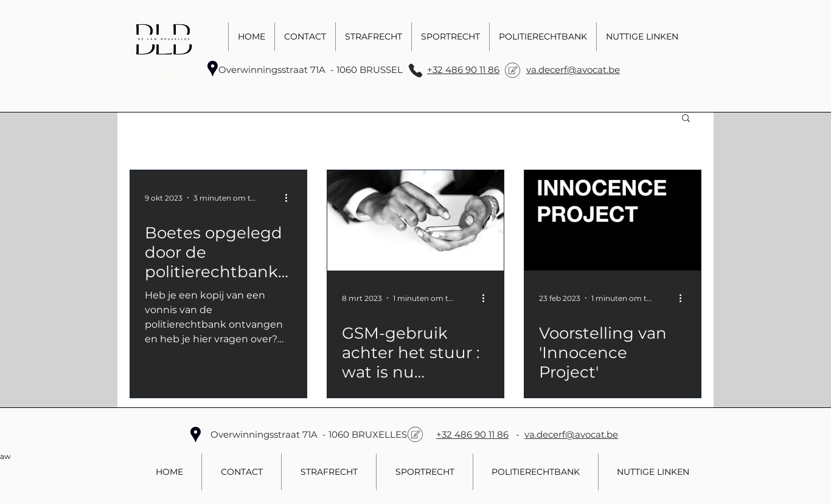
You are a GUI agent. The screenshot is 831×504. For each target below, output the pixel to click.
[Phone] (415, 70)
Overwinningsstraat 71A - (277, 70)
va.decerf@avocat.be (573, 70)
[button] (686, 119)
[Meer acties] (290, 198)
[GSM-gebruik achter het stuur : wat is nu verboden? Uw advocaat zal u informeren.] (415, 220)
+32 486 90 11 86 (463, 70)
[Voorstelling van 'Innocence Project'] (613, 220)
